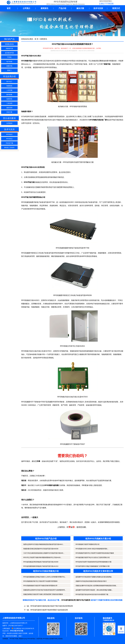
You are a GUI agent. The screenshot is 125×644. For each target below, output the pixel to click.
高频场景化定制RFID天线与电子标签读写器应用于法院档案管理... (45, 590)
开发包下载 (9, 143)
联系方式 (116, 8)
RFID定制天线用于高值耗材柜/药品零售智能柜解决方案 (94, 562)
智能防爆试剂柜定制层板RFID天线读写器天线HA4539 (41, 549)
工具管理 (9, 103)
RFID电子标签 (14, 639)
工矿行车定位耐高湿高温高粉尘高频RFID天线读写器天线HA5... (44, 553)
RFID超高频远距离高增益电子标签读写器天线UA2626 (41, 562)
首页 (9, 8)
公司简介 (27, 8)
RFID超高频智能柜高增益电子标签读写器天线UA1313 (41, 566)
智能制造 (9, 86)
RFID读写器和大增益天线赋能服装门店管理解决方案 (93, 566)
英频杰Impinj (23, 639)
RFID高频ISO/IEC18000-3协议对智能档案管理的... (92, 549)
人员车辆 (9, 90)
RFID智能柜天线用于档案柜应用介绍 (88, 544)
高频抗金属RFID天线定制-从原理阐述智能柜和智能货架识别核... (96, 586)
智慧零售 (9, 99)
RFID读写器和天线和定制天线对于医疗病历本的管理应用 (52, 606)
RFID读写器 (31, 639)
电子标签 (9, 62)
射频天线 (9, 66)
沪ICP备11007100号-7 (16, 626)
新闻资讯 (44, 8)
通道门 (9, 70)
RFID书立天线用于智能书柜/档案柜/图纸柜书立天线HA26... (42, 557)
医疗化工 (9, 81)
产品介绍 (62, 8)
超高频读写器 (9, 53)
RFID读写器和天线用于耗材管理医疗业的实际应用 (49, 610)
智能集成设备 (9, 44)
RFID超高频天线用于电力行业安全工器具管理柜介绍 (93, 557)
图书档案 (9, 95)
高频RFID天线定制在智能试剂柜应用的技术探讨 (91, 581)
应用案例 (9, 123)
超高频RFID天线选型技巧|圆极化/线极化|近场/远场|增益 (94, 577)
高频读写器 (9, 48)
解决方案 (80, 8)
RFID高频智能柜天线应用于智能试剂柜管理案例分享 (40, 586)
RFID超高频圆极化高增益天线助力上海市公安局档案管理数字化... (45, 577)
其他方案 (9, 112)
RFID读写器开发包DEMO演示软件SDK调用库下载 (92, 594)
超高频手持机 (53, 639)
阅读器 (60, 639)
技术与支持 (98, 8)
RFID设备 (46, 639)
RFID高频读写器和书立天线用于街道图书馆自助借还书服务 (95, 553)
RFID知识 (9, 134)
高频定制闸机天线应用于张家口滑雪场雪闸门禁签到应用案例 (43, 594)
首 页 (36, 39)
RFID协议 (9, 139)
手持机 (9, 57)
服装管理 (9, 108)
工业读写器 (39, 639)
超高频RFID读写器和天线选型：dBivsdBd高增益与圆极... (94, 590)
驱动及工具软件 (9, 147)
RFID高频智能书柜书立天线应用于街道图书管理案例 (40, 581)
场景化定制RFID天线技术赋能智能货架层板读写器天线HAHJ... (44, 544)
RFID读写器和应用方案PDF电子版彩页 (76, 600)
